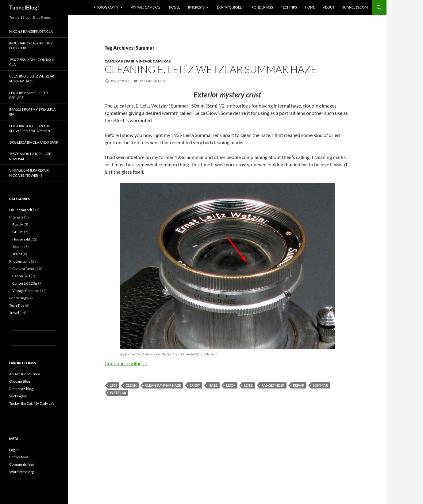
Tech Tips (289, 7)
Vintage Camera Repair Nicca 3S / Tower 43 (29, 173)
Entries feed (19, 457)
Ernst (195, 385)
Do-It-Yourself (230, 7)
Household (21, 239)
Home (310, 7)
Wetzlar (118, 393)
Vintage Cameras (146, 7)
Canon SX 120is (25, 283)
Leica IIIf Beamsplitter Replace (29, 95)
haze (213, 385)
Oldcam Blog (20, 381)
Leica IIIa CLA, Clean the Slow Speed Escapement (31, 128)
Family (18, 224)
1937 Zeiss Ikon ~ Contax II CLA (31, 62)
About (329, 7)
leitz (248, 385)
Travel (174, 7)
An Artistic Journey (25, 374)
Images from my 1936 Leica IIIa (32, 112)
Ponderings (262, 7)
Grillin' (18, 232)
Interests (196, 7)
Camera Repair (119, 61)
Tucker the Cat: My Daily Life (32, 403)
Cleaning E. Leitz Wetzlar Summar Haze (211, 69)
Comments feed (22, 464)
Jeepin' (18, 246)
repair (299, 385)
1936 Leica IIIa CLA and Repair (34, 142)
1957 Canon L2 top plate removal (30, 156)
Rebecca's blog (21, 389)
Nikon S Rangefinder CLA (31, 31)
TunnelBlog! (24, 7)
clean (131, 385)
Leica (231, 385)
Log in (14, 450)
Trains (17, 254)
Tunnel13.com (355, 7)
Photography (106, 7)
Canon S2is (21, 276)
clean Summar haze (163, 385)
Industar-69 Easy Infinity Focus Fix (31, 46)
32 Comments (152, 81)
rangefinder (273, 385)
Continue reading (126, 363)
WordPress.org (21, 472)
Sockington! (19, 396)
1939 (113, 385)
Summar (320, 385)
